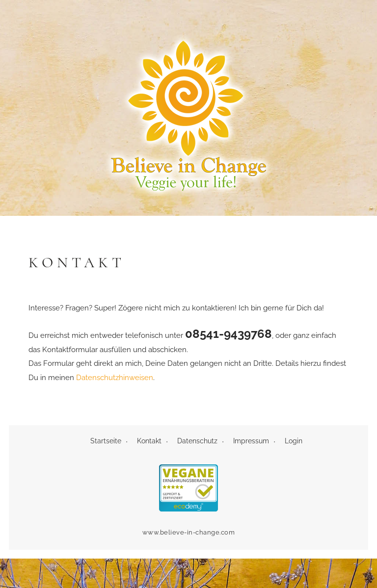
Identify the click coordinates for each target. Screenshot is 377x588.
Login (294, 441)
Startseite (106, 441)
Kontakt (149, 441)
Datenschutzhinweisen (115, 378)
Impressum (251, 441)
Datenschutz (197, 441)
